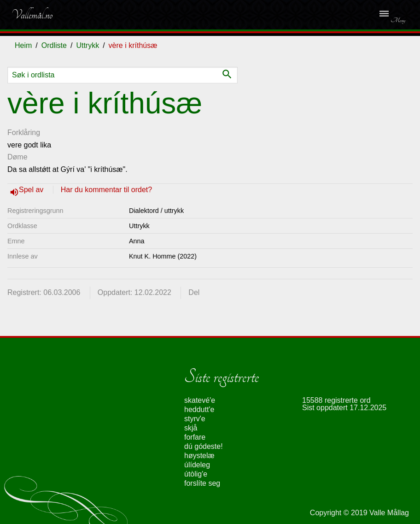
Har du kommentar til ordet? (106, 190)
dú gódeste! (204, 446)
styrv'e (195, 419)
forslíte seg (202, 483)
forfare (195, 437)
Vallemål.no (32, 15)
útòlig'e (196, 474)
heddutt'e (199, 409)
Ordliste (54, 45)
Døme (17, 157)
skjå (191, 428)
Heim (23, 45)
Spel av (32, 190)
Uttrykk (87, 45)
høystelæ (199, 456)
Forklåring (24, 132)
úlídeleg (197, 465)
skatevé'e (200, 400)
